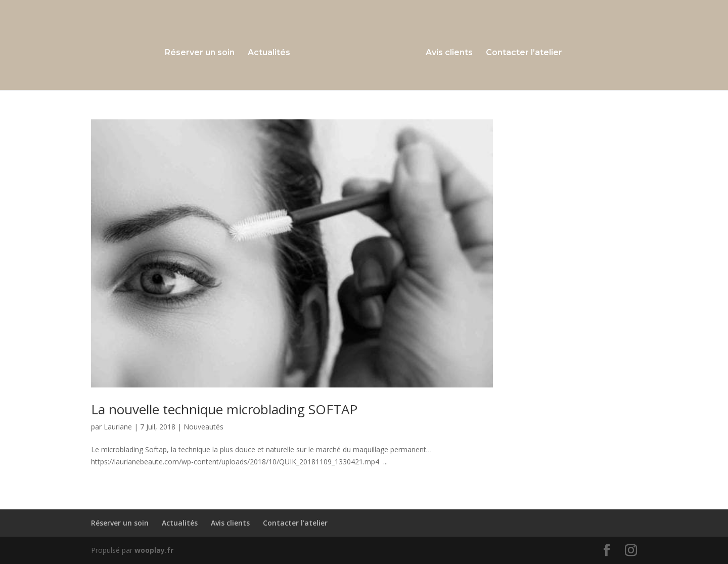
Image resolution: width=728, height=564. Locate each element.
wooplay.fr (154, 550)
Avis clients (449, 53)
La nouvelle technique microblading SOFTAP (224, 409)
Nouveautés (203, 427)
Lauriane (118, 427)
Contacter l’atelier (524, 53)
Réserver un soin (200, 53)
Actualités (269, 53)
